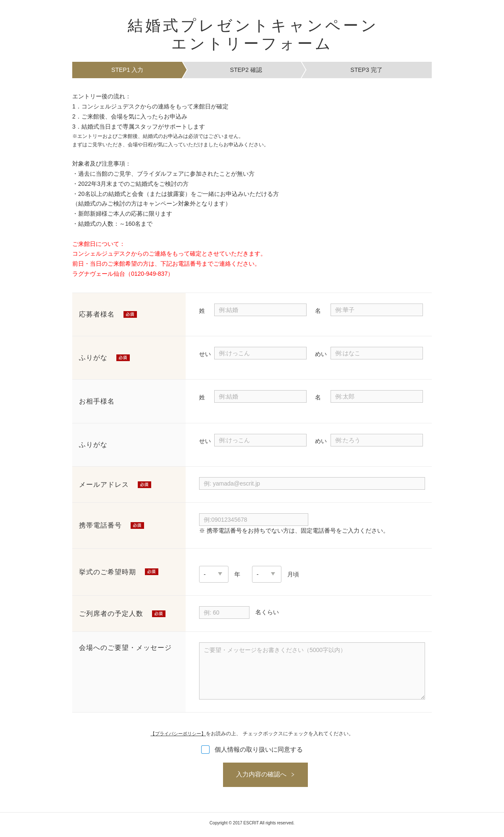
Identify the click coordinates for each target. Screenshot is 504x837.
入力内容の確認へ (248, 777)
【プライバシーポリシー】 (178, 734)
